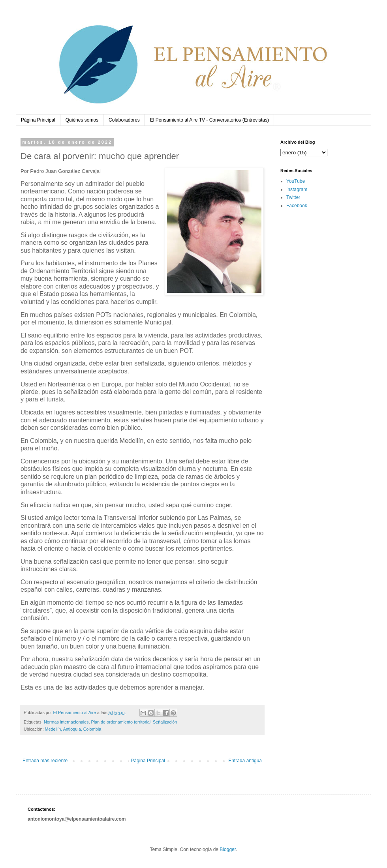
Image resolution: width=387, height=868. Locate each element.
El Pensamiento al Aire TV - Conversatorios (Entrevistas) (209, 120)
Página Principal (38, 120)
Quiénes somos (82, 120)
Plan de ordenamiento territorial (121, 722)
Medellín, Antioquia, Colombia (73, 729)
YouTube (296, 181)
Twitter (293, 197)
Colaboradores (124, 120)
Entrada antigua (245, 761)
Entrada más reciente (45, 761)
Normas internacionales (66, 722)
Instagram (297, 189)
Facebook (297, 206)
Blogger (228, 849)
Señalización (165, 722)
